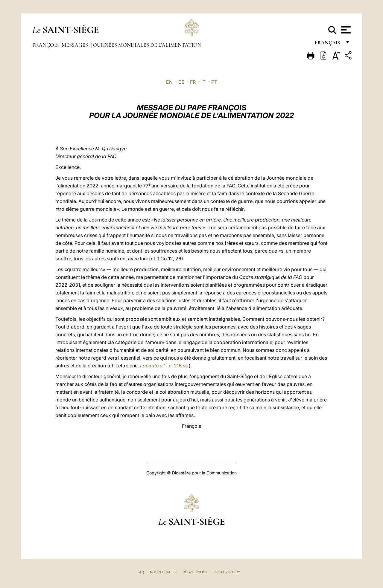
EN (169, 82)
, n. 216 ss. (164, 366)
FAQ (141, 572)
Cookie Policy (195, 572)
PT (214, 82)
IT (203, 82)
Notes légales (163, 572)
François (46, 45)
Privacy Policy (227, 572)
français (328, 44)
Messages (75, 45)
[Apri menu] (345, 30)
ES (181, 82)
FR (193, 82)
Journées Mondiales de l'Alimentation (146, 45)
